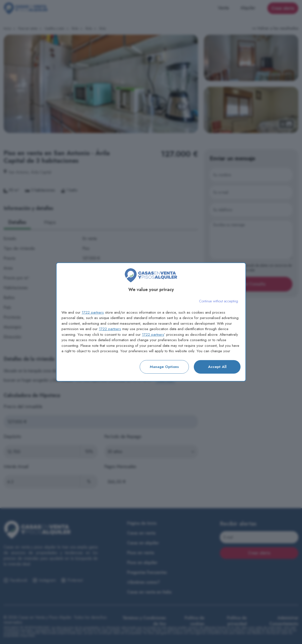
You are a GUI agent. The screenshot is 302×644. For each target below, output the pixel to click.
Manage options (164, 367)
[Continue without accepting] (219, 301)
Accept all (217, 367)
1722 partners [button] (93, 312)
